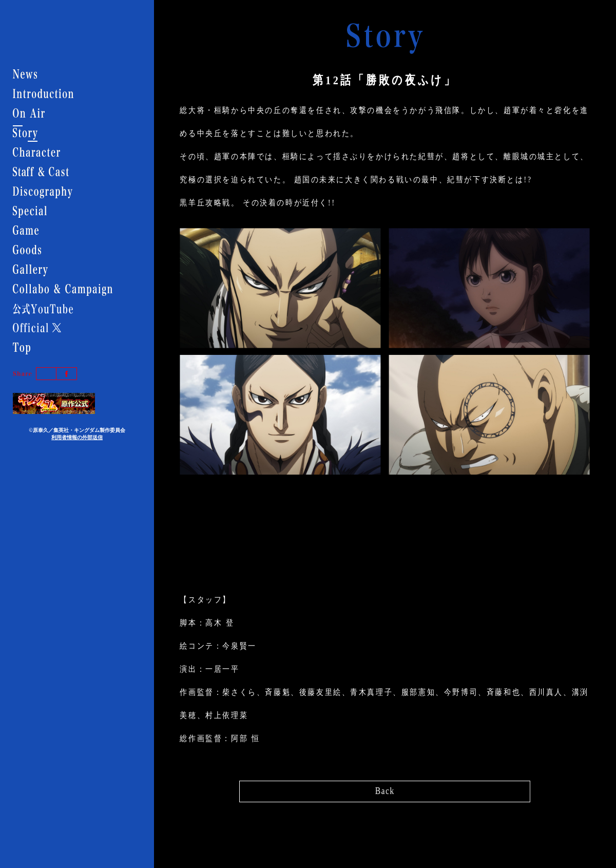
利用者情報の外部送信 (77, 437)
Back (385, 789)
